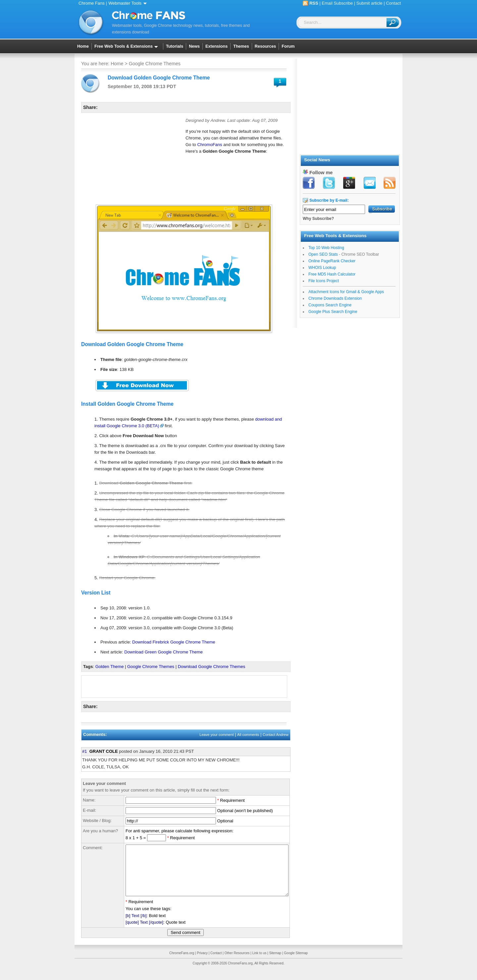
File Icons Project (324, 281)
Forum (288, 46)
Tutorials (175, 46)
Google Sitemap (296, 963)
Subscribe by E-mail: (329, 200)
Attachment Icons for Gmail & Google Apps (346, 292)
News (194, 46)
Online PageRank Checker (332, 261)
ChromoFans (210, 145)
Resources (265, 46)
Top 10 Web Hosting (326, 248)
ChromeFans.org (182, 963)
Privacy (202, 963)
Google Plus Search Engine (333, 312)
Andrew (217, 120)
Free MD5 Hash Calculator (332, 274)
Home (83, 46)
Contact (393, 3)
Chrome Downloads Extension (335, 298)
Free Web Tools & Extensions (127, 46)
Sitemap (275, 963)
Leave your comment (216, 735)
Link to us (259, 963)
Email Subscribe (337, 3)
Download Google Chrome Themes (212, 667)
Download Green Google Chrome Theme (163, 652)
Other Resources (237, 963)
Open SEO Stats (323, 254)
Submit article (370, 3)
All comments (248, 735)
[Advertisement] (131, 159)
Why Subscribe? (318, 219)
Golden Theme (110, 667)
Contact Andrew (276, 735)
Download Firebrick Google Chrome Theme (174, 642)
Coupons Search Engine (330, 305)
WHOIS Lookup (322, 268)
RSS (314, 3)
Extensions (216, 46)
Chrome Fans (92, 3)
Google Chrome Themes (155, 64)
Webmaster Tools (129, 3)
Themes (241, 46)
